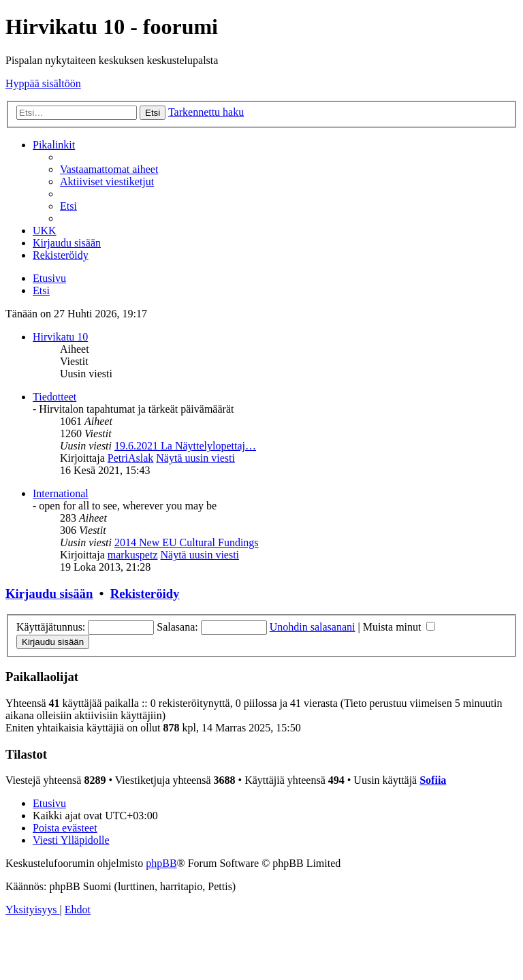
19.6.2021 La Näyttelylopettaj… (185, 446)
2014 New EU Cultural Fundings (187, 542)
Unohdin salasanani (313, 627)
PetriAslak (131, 458)
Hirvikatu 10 (60, 337)
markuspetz (133, 555)
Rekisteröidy (145, 594)
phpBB (161, 863)
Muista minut (399, 627)
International (61, 493)
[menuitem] (109, 169)
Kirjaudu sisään (49, 594)
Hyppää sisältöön (43, 83)
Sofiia (433, 780)
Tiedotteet (54, 397)
